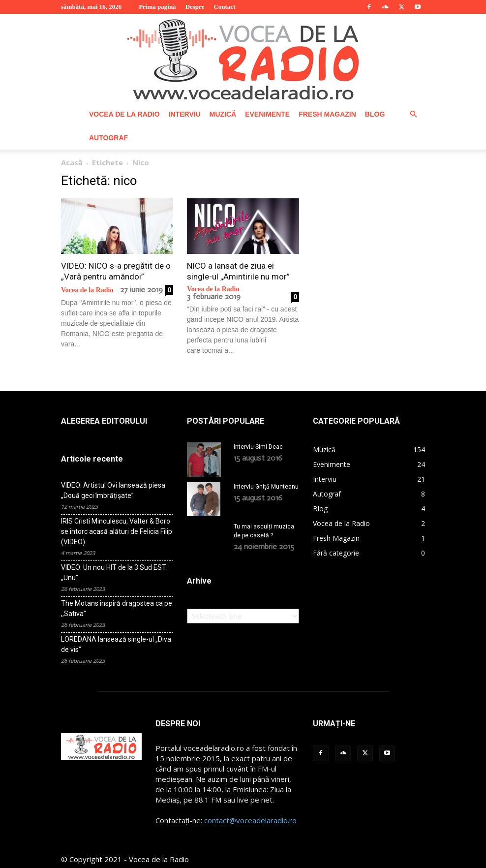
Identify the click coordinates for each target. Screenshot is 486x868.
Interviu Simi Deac (258, 447)
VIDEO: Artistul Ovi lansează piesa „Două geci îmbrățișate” (113, 490)
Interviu (185, 114)
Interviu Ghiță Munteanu (266, 487)
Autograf (108, 138)
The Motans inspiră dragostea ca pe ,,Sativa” (117, 608)
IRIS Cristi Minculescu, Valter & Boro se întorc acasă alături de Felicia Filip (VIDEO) (117, 531)
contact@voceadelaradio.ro (250, 820)
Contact (224, 7)
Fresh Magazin (327, 114)
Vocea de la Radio (124, 114)
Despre (195, 7)
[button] (413, 114)
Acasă (72, 162)
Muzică (223, 114)
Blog (375, 114)
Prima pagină (157, 7)
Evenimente (267, 114)
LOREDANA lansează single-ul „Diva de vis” (116, 644)
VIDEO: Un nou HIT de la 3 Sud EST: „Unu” (114, 573)
